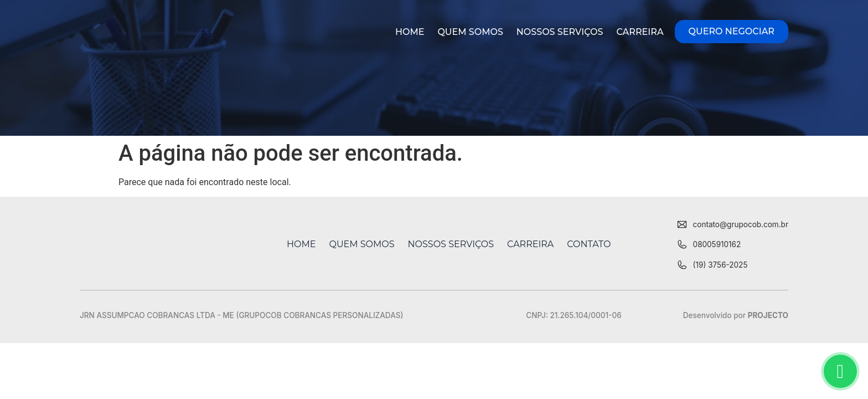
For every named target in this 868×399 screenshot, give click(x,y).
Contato (589, 244)
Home (410, 32)
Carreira (640, 32)
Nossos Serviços (560, 32)
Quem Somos (470, 32)
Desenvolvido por (736, 315)
